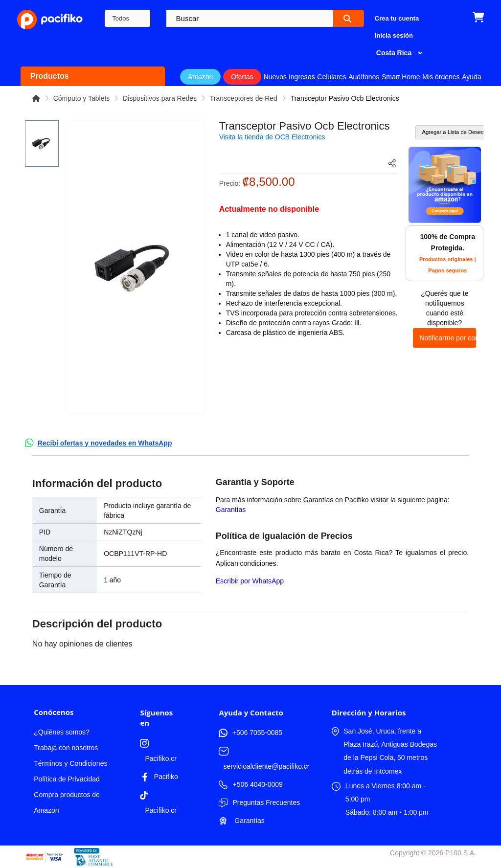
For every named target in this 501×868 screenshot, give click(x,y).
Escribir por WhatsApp (250, 581)
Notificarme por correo (448, 338)
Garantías (231, 510)
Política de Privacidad (67, 779)
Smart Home (401, 77)
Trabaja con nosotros (66, 748)
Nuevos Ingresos (289, 77)
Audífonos (364, 77)
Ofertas (242, 77)
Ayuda (471, 77)
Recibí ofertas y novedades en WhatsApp (105, 443)
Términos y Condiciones (70, 763)
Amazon (200, 77)
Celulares (331, 77)
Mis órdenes (441, 77)
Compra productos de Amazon (67, 802)
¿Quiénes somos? (62, 732)
